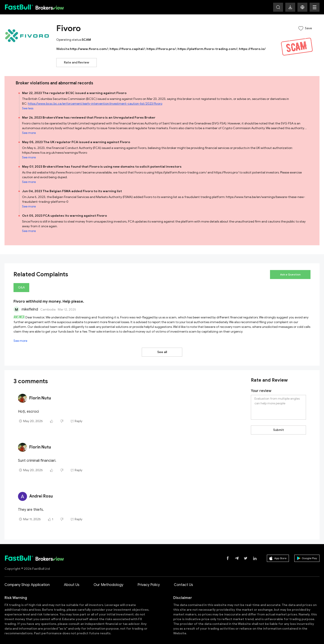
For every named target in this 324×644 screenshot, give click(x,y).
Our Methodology (108, 580)
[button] (302, 7)
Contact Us (183, 580)
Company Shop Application (27, 580)
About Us (72, 580)
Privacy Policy (149, 580)
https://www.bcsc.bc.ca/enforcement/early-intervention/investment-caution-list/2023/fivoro (95, 104)
